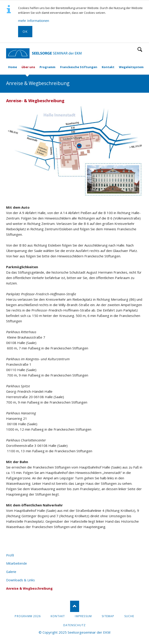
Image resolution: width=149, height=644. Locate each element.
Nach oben (75, 606)
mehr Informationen (34, 21)
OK (25, 31)
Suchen (140, 49)
